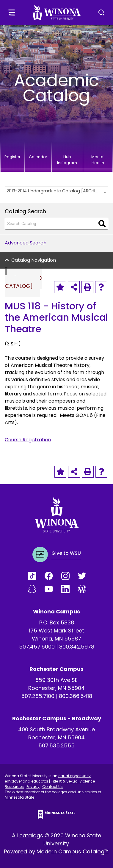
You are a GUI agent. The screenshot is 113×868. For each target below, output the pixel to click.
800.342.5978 (77, 647)
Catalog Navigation (34, 260)
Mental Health (98, 160)
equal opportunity (74, 776)
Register (12, 157)
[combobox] (56, 192)
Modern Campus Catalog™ (73, 851)
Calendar (38, 157)
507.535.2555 (56, 745)
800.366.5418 (76, 696)
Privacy (33, 787)
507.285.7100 (38, 696)
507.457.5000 (37, 647)
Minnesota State (19, 797)
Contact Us (52, 787)
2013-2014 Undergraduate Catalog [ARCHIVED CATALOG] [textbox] (54, 191)
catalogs (31, 835)
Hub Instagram (67, 160)
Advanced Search (26, 243)
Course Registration (28, 440)
